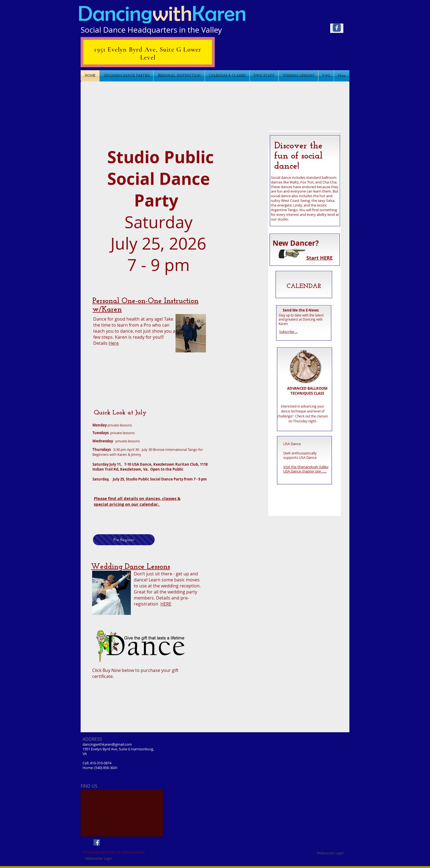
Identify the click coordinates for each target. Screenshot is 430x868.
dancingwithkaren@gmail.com (107, 744)
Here (114, 343)
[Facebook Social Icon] (97, 842)
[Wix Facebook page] (337, 28)
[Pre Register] (124, 540)
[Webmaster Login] (330, 853)
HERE (166, 604)
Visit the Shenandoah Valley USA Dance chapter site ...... (306, 469)
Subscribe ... (288, 332)
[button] (215, 103)
